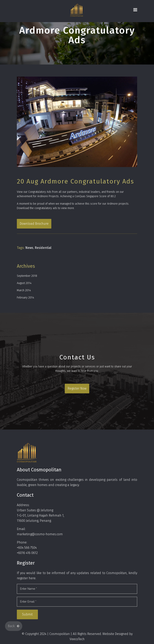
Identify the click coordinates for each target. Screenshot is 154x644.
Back (14, 626)
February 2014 (25, 298)
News (29, 248)
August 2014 (24, 283)
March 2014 (24, 290)
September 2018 (27, 276)
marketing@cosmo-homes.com (40, 534)
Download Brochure (34, 224)
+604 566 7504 (27, 548)
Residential (43, 248)
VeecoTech (77, 639)
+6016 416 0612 (27, 553)
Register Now (77, 388)
